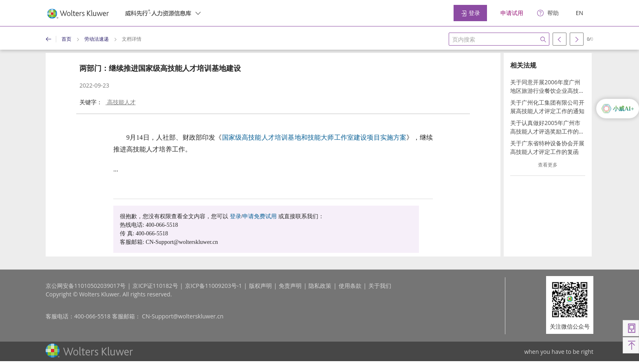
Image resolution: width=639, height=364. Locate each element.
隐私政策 (320, 286)
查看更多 (548, 165)
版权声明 (260, 286)
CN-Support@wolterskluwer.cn (183, 316)
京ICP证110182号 (155, 286)
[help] (548, 13)
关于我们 (380, 286)
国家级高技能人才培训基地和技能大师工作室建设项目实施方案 (314, 137)
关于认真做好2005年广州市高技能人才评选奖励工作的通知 (547, 127)
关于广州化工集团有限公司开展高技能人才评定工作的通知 (547, 107)
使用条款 (350, 286)
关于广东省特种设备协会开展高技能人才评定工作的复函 (547, 147)
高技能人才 (121, 102)
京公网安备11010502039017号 (86, 286)
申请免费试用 (260, 216)
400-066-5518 (92, 316)
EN (580, 13)
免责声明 (290, 286)
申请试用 (512, 13)
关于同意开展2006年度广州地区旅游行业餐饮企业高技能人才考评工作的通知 (547, 87)
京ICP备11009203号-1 (214, 286)
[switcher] (198, 13)
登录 (470, 13)
